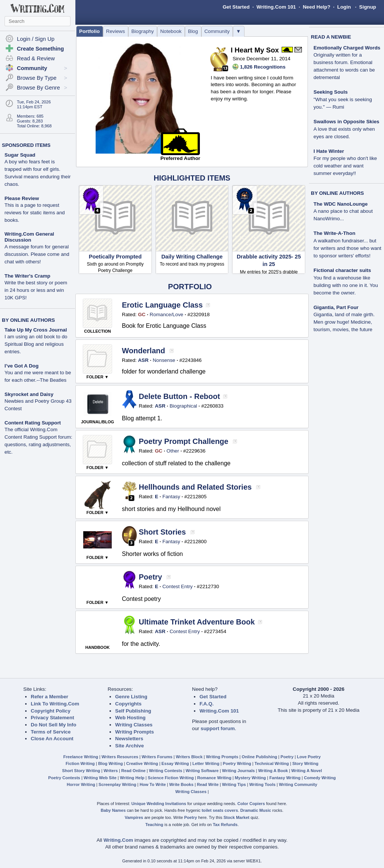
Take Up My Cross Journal (36, 330)
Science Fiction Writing (171, 778)
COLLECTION (97, 331)
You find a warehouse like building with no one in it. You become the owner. (346, 285)
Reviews (115, 31)
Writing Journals (238, 771)
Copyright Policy (51, 711)
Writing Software (202, 771)
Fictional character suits (342, 270)
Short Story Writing (81, 771)
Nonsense (164, 360)
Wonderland (143, 351)
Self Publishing (133, 711)
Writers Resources (120, 757)
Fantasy (171, 497)
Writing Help (132, 778)
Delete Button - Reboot (179, 396)
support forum (218, 728)
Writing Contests (166, 771)
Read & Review (36, 58)
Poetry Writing (237, 763)
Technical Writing (272, 763)
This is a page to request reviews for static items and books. (35, 213)
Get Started (236, 7)
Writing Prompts (134, 732)
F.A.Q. (207, 704)
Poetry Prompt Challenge (184, 441)
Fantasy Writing (285, 778)
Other (173, 451)
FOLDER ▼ (97, 377)
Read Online (133, 771)
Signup (368, 7)
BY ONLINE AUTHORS (28, 320)
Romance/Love (166, 314)
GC (142, 314)
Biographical (183, 406)
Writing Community (298, 784)
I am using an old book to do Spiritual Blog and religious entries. (36, 344)
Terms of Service (51, 732)
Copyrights (128, 704)
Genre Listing (131, 697)
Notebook (171, 31)
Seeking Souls (331, 92)
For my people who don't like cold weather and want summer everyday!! (345, 166)
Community (217, 31)
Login (344, 7)
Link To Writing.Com (55, 704)
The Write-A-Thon (334, 233)
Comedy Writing (320, 778)
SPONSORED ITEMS (26, 145)
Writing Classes (134, 725)
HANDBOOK (98, 647)
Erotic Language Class (162, 305)
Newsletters (129, 739)
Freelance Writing (81, 757)
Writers (111, 771)
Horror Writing (81, 784)
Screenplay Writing (117, 784)
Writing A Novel (307, 771)
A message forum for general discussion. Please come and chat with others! (37, 254)
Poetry (150, 577)
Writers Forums (157, 757)
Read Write (208, 784)
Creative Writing (142, 763)
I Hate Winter (329, 151)
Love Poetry (309, 757)
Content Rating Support (33, 423)
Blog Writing (111, 763)
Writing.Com (118, 840)
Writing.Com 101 (276, 7)
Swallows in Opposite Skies (346, 122)
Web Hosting (130, 718)
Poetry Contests (64, 778)
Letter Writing (206, 763)
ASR (143, 360)
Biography (142, 31)
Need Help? (316, 7)
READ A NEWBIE (331, 37)
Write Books (181, 784)
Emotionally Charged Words (347, 48)
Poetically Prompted (115, 257)
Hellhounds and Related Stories (195, 487)
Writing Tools (262, 784)
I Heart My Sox (255, 50)
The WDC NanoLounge (340, 204)
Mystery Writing (250, 778)
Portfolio (89, 31)
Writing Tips (234, 784)
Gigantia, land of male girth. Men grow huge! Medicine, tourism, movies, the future (344, 322)
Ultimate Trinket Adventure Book (197, 622)
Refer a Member (49, 697)
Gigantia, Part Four (336, 307)
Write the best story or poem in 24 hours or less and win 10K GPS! (36, 290)
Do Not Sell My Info (53, 725)
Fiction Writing (80, 763)
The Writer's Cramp (27, 276)
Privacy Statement (52, 718)
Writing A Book (273, 771)
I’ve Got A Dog (22, 366)
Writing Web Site (100, 778)
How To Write (153, 784)
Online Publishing (259, 757)
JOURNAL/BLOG (97, 422)
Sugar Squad (20, 155)
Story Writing (305, 763)
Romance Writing (214, 778)
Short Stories (162, 532)
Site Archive (130, 746)
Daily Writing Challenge (192, 257)
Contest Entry (178, 586)
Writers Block (189, 757)
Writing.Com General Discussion (29, 237)
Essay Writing (175, 763)
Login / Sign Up (36, 39)
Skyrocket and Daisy (29, 394)
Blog (193, 31)
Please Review (22, 198)
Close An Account (52, 739)
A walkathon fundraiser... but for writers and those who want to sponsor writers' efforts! (347, 248)
